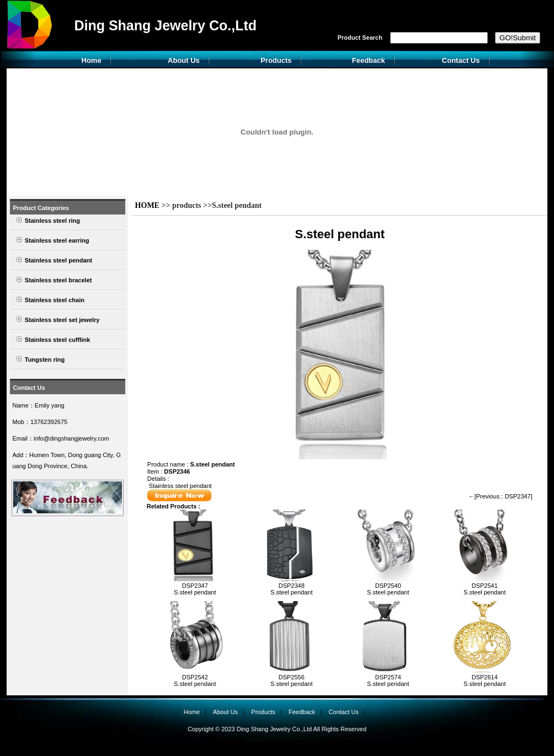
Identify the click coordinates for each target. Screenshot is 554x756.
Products (276, 60)
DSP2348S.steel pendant (291, 589)
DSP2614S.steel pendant (484, 680)
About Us (184, 60)
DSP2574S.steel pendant (388, 680)
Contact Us (461, 60)
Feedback (369, 60)
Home (92, 60)
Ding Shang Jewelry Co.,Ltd (165, 25)
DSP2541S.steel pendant (484, 589)
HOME (147, 205)
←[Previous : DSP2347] (500, 496)
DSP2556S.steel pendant (291, 680)
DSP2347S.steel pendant (195, 589)
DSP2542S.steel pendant (195, 680)
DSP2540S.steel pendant (388, 589)
